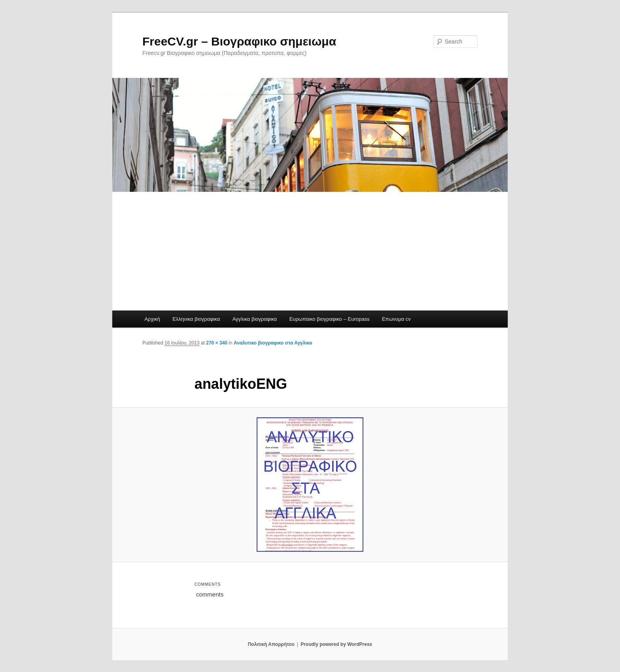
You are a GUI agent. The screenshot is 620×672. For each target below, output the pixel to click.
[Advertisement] (310, 251)
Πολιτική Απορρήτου (271, 644)
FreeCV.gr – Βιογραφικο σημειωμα (239, 41)
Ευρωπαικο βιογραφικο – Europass (330, 319)
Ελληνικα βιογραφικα (196, 319)
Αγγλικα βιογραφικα (255, 319)
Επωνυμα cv (396, 319)
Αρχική (152, 319)
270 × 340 (217, 343)
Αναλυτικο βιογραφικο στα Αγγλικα (273, 343)
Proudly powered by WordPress (336, 644)
